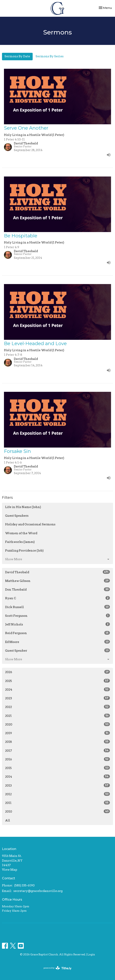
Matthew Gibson (57, 581)
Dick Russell (57, 607)
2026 (57, 672)
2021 (57, 716)
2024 (57, 689)
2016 (57, 759)
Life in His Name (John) (23, 507)
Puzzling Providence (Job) (24, 551)
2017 (57, 751)
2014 (57, 777)
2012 (57, 794)
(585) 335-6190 (24, 885)
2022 (57, 707)
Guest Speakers (17, 516)
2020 (57, 724)
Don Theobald (57, 589)
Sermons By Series (50, 56)
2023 (57, 698)
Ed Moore (57, 642)
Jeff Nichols (57, 624)
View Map (10, 870)
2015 (57, 768)
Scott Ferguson (57, 616)
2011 (57, 803)
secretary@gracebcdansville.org (38, 891)
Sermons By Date (17, 56)
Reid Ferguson (57, 633)
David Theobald (57, 572)
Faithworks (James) (20, 542)
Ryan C (57, 598)
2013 (57, 785)
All (8, 820)
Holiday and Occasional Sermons (30, 524)
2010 (57, 811)
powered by (57, 968)
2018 (57, 742)
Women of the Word (21, 533)
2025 (57, 681)
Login (91, 954)
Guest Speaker (57, 650)
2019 (57, 733)
